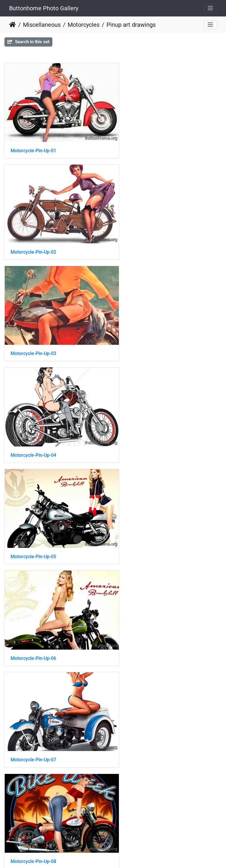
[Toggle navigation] (210, 8)
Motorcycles (84, 25)
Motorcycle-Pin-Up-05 (33, 331)
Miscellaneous (42, 25)
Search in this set (28, 42)
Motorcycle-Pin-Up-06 (146, 332)
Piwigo (119, 856)
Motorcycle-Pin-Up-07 (33, 426)
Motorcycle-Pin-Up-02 (146, 143)
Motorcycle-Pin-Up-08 (146, 426)
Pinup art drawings (131, 25)
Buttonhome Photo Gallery (44, 8)
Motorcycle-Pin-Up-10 (146, 520)
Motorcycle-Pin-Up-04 (146, 237)
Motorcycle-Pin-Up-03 (33, 237)
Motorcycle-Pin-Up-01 (33, 143)
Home (13, 25)
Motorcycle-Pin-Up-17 (33, 803)
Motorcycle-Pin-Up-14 (146, 614)
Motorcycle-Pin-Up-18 (146, 803)
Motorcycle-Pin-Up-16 (146, 708)
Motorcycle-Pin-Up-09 (33, 520)
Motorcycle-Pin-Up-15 (33, 708)
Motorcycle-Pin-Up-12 (33, 614)
